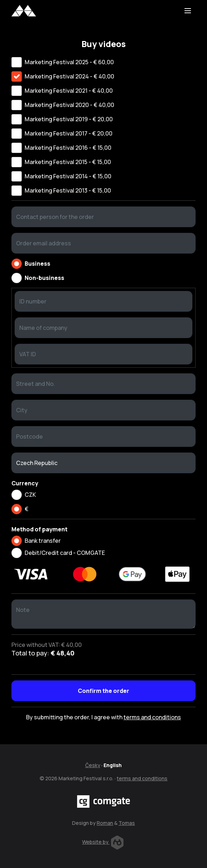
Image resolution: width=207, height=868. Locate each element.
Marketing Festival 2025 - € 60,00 (69, 62)
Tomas (127, 823)
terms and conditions (152, 717)
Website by (103, 842)
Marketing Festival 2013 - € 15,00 (68, 190)
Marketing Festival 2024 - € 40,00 (69, 76)
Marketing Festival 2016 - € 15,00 (68, 148)
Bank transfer (43, 541)
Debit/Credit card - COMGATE (65, 553)
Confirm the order (103, 691)
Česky (93, 765)
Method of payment (39, 529)
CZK (30, 495)
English (113, 765)
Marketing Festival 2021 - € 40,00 (69, 91)
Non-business (44, 278)
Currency (25, 483)
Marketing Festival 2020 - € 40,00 (69, 105)
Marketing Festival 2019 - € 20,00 (69, 119)
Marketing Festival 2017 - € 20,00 (69, 133)
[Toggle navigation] (188, 11)
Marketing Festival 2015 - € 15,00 (68, 162)
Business (37, 264)
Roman (105, 823)
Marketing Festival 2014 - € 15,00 (68, 176)
